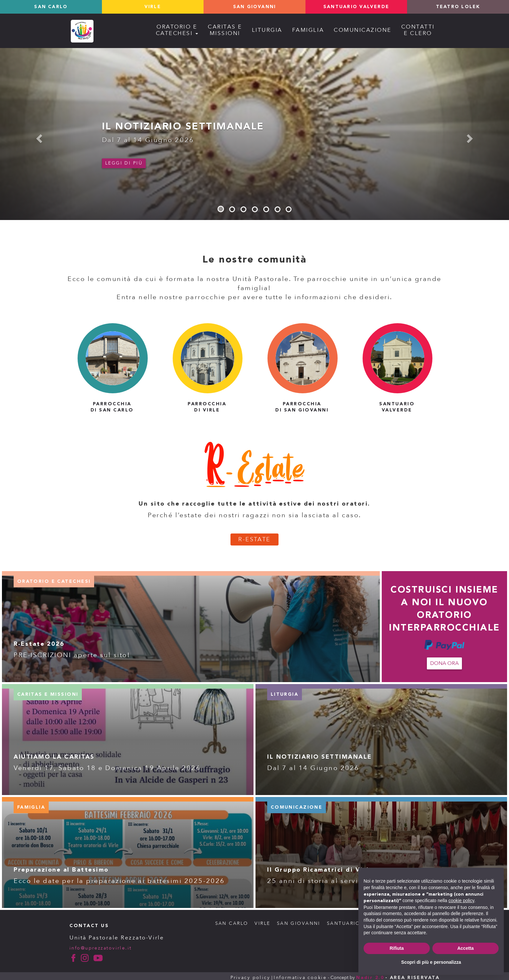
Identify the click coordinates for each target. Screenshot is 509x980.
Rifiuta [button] (397, 948)
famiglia (31, 804)
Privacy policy (249, 974)
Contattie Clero (418, 30)
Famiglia (308, 30)
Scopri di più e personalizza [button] (431, 962)
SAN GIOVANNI (298, 920)
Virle (153, 7)
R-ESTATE (255, 536)
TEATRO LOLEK (458, 7)
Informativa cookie (299, 974)
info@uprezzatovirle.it (101, 945)
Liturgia (267, 30)
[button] (38, 137)
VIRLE (261, 920)
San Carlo (51, 7)
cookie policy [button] (461, 900)
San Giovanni (254, 7)
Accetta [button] (466, 948)
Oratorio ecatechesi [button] (177, 30)
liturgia (285, 692)
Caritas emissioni (225, 30)
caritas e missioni (48, 692)
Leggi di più (124, 163)
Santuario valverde (356, 7)
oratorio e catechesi (54, 579)
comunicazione (297, 804)
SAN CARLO (230, 920)
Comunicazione (363, 30)
